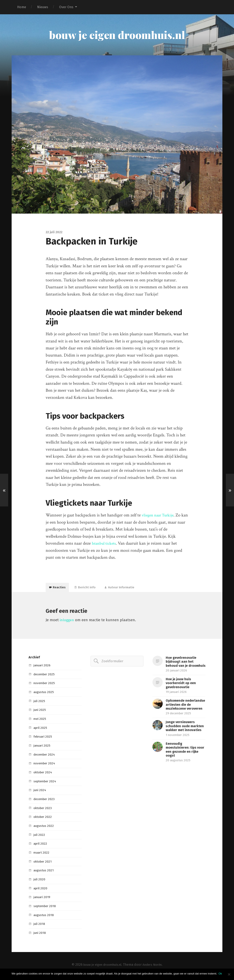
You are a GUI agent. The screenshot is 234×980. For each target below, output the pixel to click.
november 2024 (45, 766)
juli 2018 (39, 926)
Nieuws (43, 7)
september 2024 (46, 784)
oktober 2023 (44, 810)
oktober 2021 (44, 864)
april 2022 (41, 846)
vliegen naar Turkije (159, 516)
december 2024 (45, 757)
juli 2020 (40, 882)
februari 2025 (44, 739)
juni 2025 (40, 712)
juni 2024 (40, 792)
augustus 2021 (44, 873)
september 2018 (46, 908)
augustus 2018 (44, 917)
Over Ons (66, 7)
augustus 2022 (44, 828)
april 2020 (41, 891)
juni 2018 (40, 935)
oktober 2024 (44, 775)
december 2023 (45, 801)
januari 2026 (43, 668)
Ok (221, 974)
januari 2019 (43, 899)
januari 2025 (43, 748)
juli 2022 (40, 837)
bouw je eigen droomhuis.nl (117, 35)
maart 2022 (42, 855)
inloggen (67, 622)
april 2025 (41, 730)
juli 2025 (40, 703)
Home (22, 7)
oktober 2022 (44, 819)
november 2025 (45, 685)
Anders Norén (154, 967)
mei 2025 (40, 721)
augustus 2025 (44, 694)
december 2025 (45, 677)
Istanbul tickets (105, 544)
